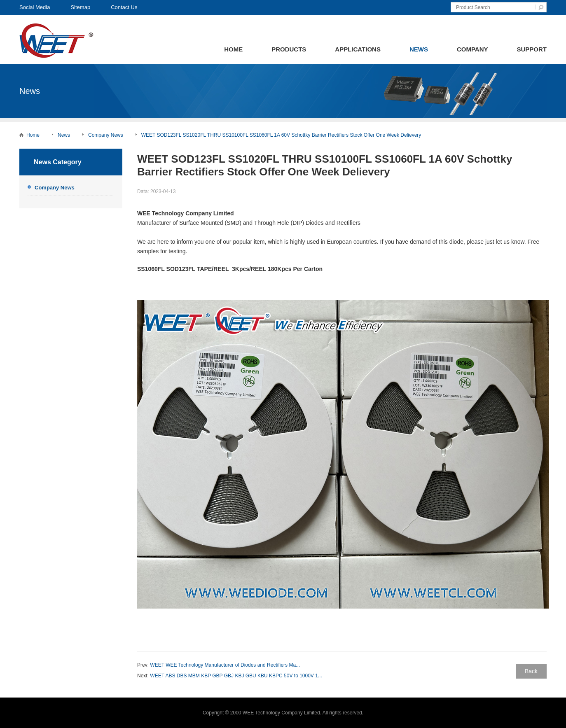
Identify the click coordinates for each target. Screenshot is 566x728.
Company (472, 49)
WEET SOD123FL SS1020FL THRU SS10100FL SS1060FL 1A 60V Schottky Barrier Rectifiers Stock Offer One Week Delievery (281, 135)
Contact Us (124, 7)
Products (289, 49)
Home (233, 49)
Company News (106, 135)
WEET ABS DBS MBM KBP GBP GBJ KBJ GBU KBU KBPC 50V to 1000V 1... (236, 676)
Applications (358, 49)
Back (531, 671)
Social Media (35, 7)
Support (532, 49)
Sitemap (80, 7)
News (419, 49)
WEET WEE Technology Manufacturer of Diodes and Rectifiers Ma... (225, 665)
